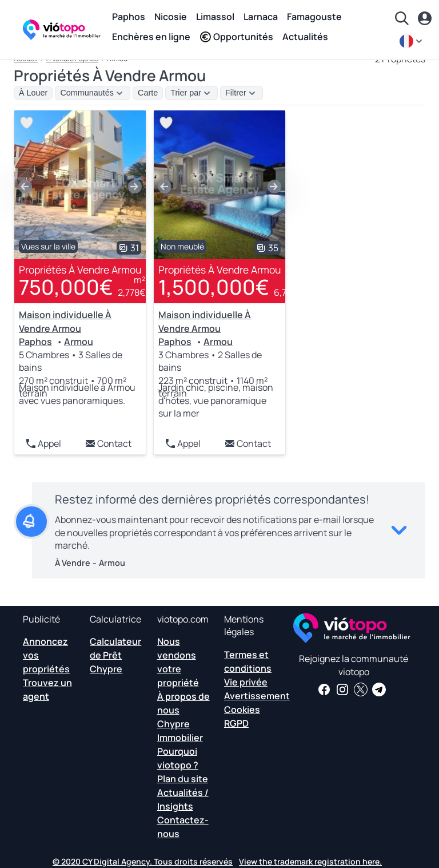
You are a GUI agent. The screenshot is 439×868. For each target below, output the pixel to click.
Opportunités (236, 37)
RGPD (236, 723)
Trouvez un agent (47, 689)
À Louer (33, 93)
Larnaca (261, 17)
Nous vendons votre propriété (178, 662)
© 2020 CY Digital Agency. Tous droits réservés (143, 861)
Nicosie (171, 17)
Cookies (242, 710)
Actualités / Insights (183, 799)
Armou (79, 342)
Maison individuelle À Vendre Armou (65, 322)
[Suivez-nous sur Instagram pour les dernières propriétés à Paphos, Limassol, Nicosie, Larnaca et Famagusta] (342, 689)
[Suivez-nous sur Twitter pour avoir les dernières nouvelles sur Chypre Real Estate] (361, 689)
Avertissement (257, 696)
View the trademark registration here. (310, 861)
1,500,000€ (214, 287)
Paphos (129, 17)
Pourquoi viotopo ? (178, 758)
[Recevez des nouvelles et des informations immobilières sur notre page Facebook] (324, 689)
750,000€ (66, 287)
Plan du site (183, 779)
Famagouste (314, 17)
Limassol (215, 17)
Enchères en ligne (151, 37)
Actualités (305, 37)
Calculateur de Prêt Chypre (115, 655)
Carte (148, 93)
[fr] (412, 41)
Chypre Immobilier (180, 731)
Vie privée (246, 682)
